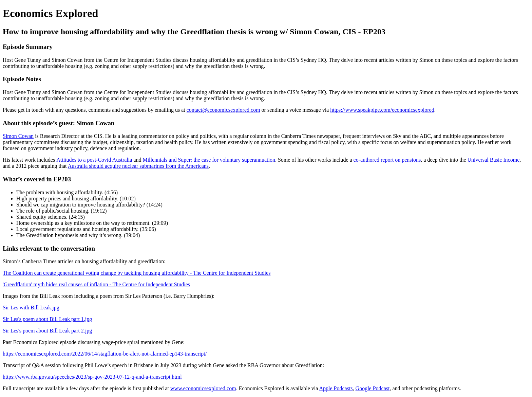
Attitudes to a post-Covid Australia (94, 160)
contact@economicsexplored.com (223, 110)
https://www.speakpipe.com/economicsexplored (382, 110)
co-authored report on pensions (387, 160)
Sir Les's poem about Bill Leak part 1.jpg (47, 319)
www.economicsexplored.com (203, 388)
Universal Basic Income (494, 160)
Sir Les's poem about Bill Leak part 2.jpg (47, 331)
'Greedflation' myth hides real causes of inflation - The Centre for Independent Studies (96, 284)
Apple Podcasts (336, 388)
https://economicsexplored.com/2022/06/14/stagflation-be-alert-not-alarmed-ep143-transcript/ (105, 354)
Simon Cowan (18, 136)
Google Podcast (373, 388)
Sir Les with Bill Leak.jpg (31, 308)
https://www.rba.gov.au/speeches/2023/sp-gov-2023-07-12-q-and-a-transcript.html (92, 377)
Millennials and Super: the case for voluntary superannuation (209, 160)
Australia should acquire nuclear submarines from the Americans (138, 166)
